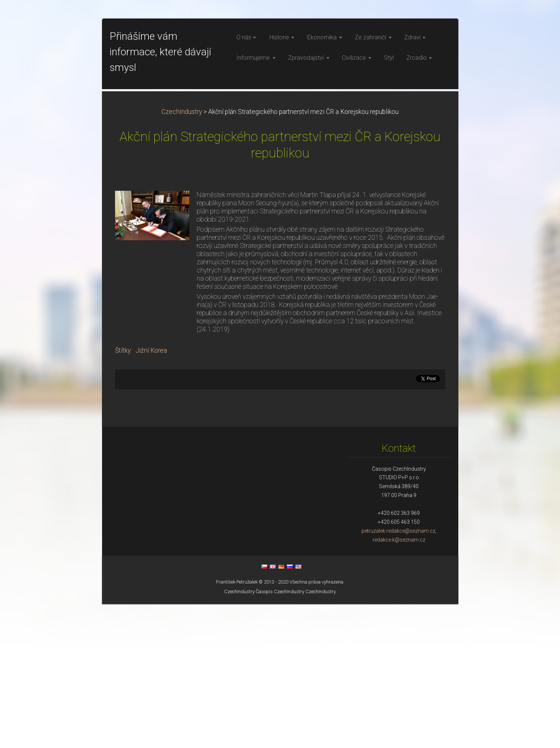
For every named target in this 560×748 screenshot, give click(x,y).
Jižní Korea (151, 494)
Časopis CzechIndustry (280, 736)
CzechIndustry (182, 256)
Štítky (123, 494)
